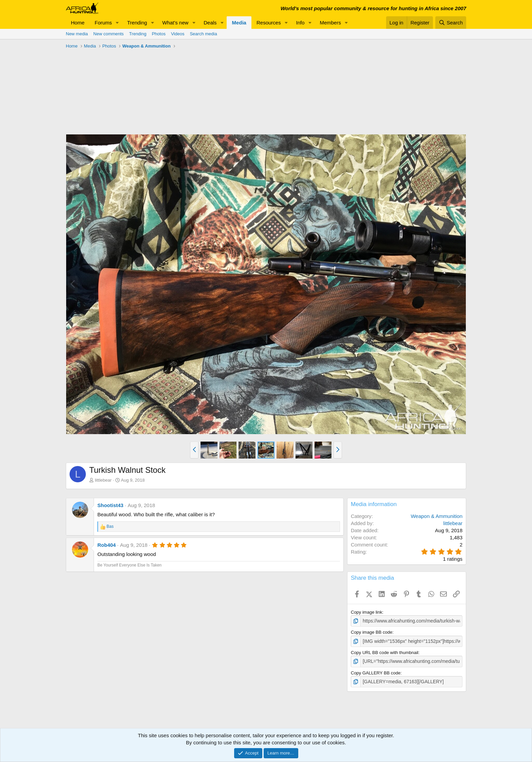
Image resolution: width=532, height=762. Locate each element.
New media (77, 34)
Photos (158, 34)
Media (239, 23)
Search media (203, 34)
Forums (103, 23)
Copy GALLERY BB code (376, 672)
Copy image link (367, 612)
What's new (175, 23)
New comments (109, 34)
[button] (117, 23)
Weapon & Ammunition (437, 516)
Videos (178, 34)
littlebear (103, 480)
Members (330, 23)
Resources (269, 23)
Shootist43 (110, 505)
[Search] (451, 23)
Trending (137, 23)
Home (78, 23)
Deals (210, 23)
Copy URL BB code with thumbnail (385, 652)
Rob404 (107, 545)
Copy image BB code (372, 632)
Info (300, 23)
